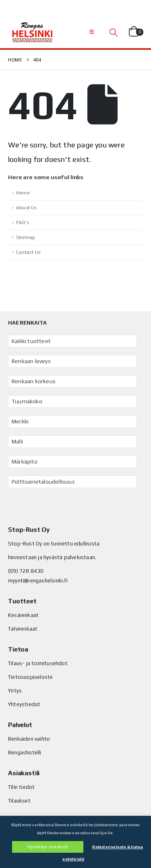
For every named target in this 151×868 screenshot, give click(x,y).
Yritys (15, 691)
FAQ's (22, 223)
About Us (26, 208)
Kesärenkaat (23, 615)
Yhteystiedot (24, 704)
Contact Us (28, 252)
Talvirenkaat (23, 629)
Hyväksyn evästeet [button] (48, 847)
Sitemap (26, 237)
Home (23, 193)
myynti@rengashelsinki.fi (38, 581)
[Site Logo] (32, 32)
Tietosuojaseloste (30, 677)
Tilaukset (19, 801)
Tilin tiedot (21, 787)
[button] (92, 32)
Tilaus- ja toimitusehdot (38, 663)
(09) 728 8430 (26, 571)
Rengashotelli (25, 753)
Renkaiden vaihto (29, 739)
